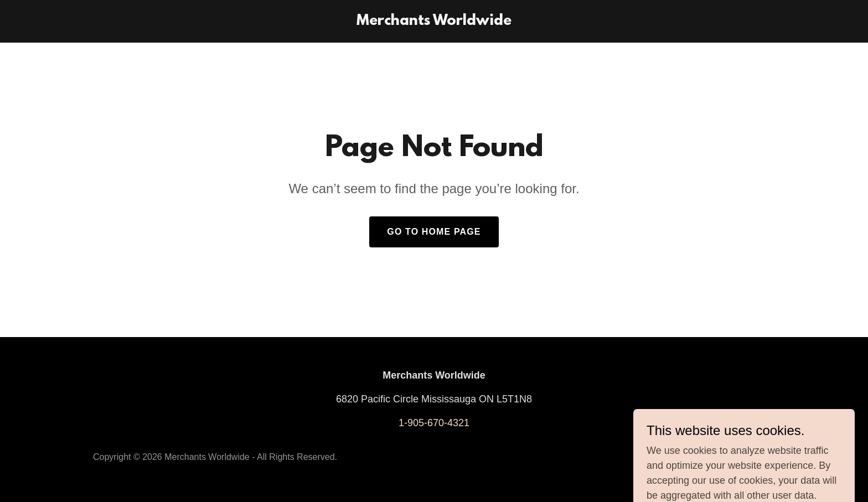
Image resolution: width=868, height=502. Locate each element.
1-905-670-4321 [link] (434, 423)
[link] (434, 22)
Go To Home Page (434, 232)
